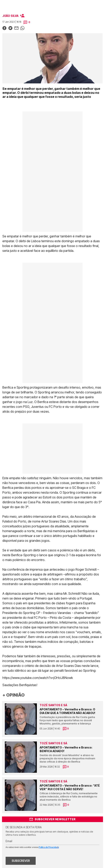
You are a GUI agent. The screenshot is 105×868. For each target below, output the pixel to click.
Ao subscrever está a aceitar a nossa (32, 847)
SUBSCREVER (21, 861)
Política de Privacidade (49, 847)
